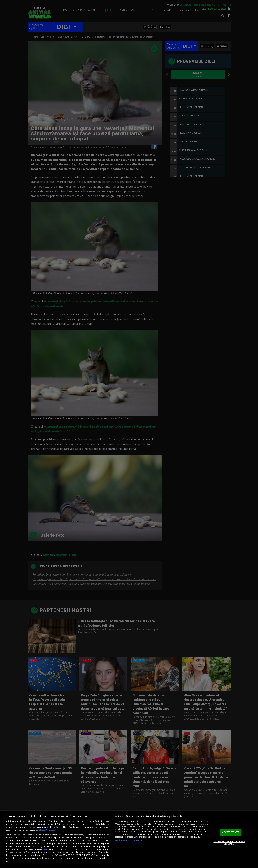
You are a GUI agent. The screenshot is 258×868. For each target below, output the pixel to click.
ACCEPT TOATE (230, 832)
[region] (129, 839)
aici (45, 849)
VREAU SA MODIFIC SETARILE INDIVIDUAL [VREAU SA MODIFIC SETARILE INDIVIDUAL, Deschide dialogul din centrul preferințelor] (229, 843)
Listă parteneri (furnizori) (129, 840)
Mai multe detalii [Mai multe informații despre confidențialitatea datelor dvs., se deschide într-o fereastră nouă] (47, 830)
